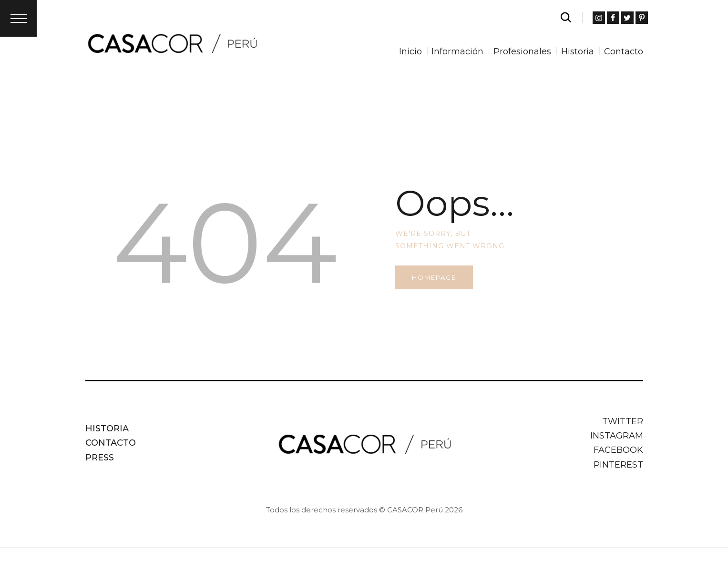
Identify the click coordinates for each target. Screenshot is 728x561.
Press (100, 458)
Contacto (111, 443)
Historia (107, 428)
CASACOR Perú (415, 510)
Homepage (434, 277)
